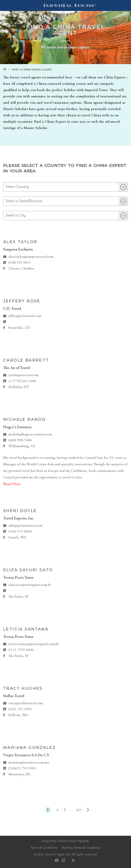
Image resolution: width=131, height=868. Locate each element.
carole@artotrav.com (24, 375)
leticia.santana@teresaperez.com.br (34, 644)
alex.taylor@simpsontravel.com (31, 257)
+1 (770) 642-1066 (22, 381)
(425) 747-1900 (20, 709)
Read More (12, 484)
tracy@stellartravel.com (26, 704)
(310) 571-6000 (20, 532)
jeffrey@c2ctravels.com (25, 316)
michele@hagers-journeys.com (30, 435)
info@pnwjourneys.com (25, 526)
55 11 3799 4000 (21, 650)
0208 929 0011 (20, 263)
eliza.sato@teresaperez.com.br (30, 585)
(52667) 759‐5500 (22, 769)
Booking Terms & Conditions (81, 848)
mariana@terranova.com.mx (29, 763)
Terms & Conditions (44, 848)
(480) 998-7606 (20, 441)
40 (79, 810)
